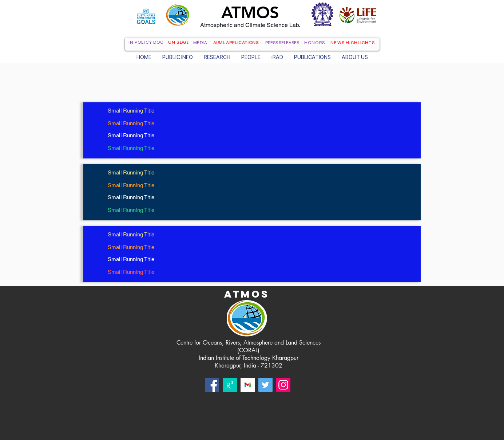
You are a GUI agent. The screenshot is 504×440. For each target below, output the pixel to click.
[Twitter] (265, 385)
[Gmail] (248, 385)
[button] (178, 57)
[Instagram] (283, 385)
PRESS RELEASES (282, 43)
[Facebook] (212, 385)
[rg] (230, 385)
